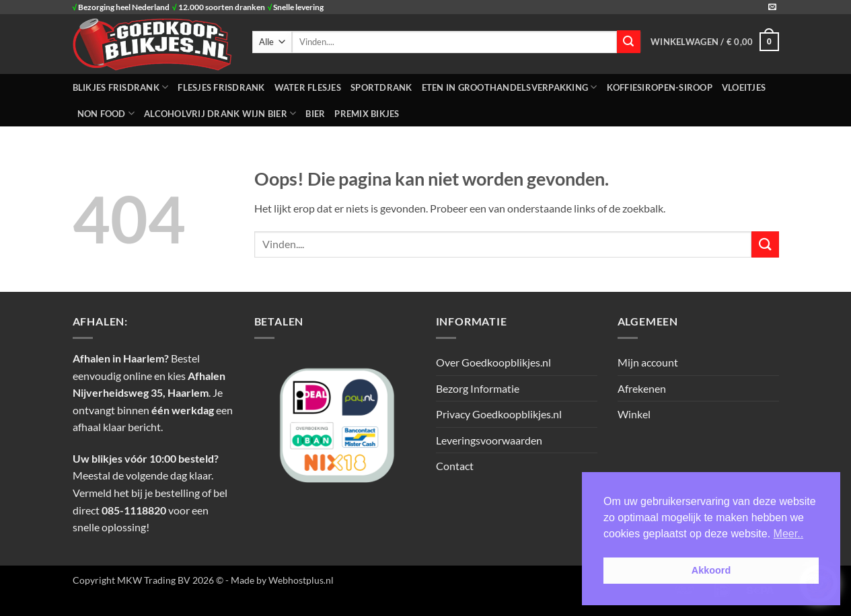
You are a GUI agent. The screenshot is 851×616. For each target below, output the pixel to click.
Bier (315, 114)
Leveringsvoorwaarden (489, 440)
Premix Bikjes (367, 114)
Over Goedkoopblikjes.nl (493, 362)
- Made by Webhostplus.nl (280, 580)
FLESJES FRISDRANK (221, 87)
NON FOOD (106, 113)
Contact (455, 466)
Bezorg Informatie (478, 388)
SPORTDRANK (381, 87)
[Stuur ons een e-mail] (772, 7)
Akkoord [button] (711, 570)
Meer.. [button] (788, 534)
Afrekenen (642, 388)
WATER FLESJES (308, 87)
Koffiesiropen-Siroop (660, 87)
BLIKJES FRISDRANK (121, 87)
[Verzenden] (628, 42)
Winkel (634, 414)
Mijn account (648, 362)
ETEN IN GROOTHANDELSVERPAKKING (510, 87)
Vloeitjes (744, 87)
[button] (714, 42)
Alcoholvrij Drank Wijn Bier (220, 113)
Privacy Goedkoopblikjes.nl (499, 414)
